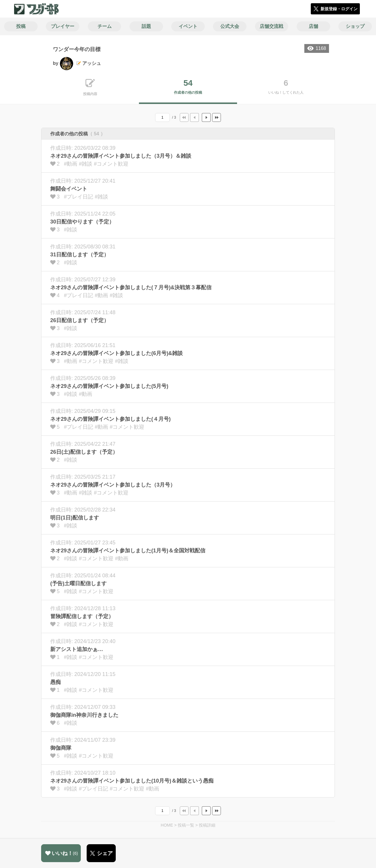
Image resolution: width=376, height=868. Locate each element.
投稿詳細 (207, 825)
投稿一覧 (186, 825)
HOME (167, 825)
